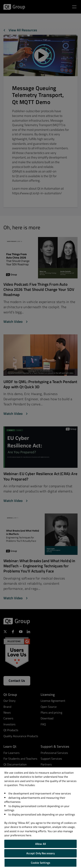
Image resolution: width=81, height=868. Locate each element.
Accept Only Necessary (41, 853)
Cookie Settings (40, 863)
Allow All (40, 844)
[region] (40, 818)
